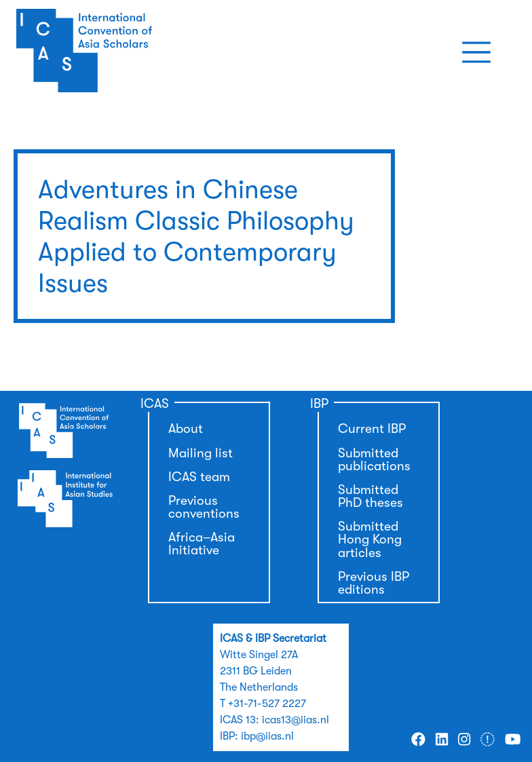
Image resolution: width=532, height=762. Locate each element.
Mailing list (201, 453)
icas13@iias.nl (296, 720)
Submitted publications (374, 460)
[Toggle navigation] (476, 52)
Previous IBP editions (374, 583)
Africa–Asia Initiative (202, 544)
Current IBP (372, 429)
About (186, 429)
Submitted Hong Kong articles (370, 539)
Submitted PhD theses (370, 496)
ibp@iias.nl (267, 736)
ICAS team (199, 477)
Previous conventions (204, 507)
